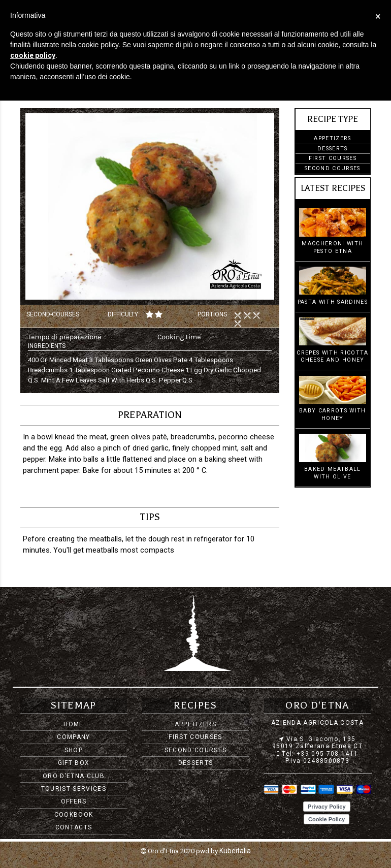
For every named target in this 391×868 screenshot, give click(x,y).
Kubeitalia (235, 850)
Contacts (74, 827)
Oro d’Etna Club (74, 776)
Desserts (333, 149)
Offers (74, 801)
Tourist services (74, 789)
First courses (333, 158)
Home (73, 724)
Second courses (333, 168)
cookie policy (33, 55)
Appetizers (332, 138)
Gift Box (74, 763)
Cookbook (74, 815)
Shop (74, 750)
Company (73, 737)
